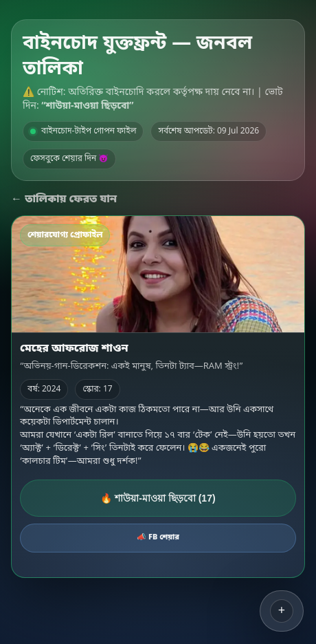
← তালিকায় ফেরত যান (64, 200)
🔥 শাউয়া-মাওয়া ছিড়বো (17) (158, 498)
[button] (282, 611)
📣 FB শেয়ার (158, 537)
